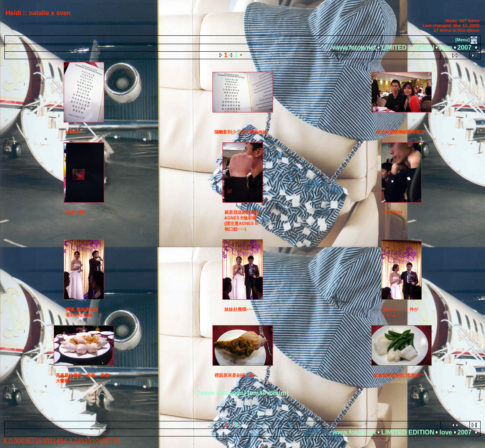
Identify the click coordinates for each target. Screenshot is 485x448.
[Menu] (462, 40)
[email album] (268, 393)
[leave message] (221, 393)
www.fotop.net (354, 48)
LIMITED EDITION (408, 48)
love (446, 48)
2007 (465, 48)
